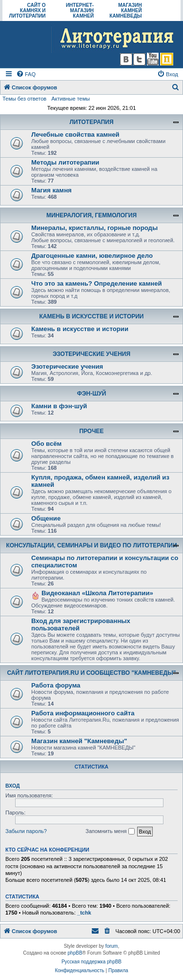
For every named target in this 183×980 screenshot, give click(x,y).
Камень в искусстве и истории (80, 329)
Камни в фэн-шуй (59, 406)
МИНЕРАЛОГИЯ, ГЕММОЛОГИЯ (91, 215)
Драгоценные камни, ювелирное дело (92, 256)
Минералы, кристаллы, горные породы (94, 228)
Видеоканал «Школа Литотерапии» (97, 593)
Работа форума (56, 685)
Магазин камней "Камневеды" (79, 741)
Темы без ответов (24, 99)
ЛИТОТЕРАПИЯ (91, 122)
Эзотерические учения (67, 366)
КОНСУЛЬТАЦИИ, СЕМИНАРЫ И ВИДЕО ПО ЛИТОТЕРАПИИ (91, 545)
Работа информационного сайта (83, 713)
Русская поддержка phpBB (91, 962)
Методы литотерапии (65, 162)
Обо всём (46, 444)
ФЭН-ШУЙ (92, 394)
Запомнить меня (110, 832)
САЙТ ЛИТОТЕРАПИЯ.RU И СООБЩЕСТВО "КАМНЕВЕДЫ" (92, 673)
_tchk (84, 913)
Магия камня (51, 190)
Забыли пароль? (26, 831)
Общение (46, 518)
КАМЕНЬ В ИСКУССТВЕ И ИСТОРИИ (92, 316)
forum (112, 946)
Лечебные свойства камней (75, 135)
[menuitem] (26, 74)
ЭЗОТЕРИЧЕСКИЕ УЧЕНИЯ (91, 354)
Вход (12, 786)
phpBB (75, 953)
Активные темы (71, 99)
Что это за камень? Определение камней (97, 283)
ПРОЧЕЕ (91, 431)
